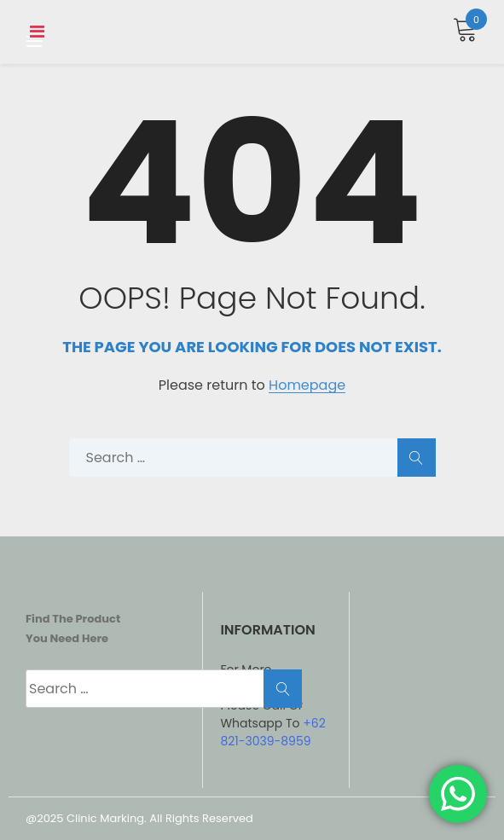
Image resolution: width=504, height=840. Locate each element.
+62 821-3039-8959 (272, 732)
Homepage (307, 386)
